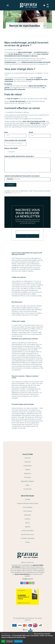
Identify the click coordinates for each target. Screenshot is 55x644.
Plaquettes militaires (28, 481)
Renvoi (28, 523)
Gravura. (32, 618)
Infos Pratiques (28, 496)
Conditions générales (28, 538)
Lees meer (18, 641)
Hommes (27, 462)
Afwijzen (10, 641)
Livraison (28, 519)
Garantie (28, 527)
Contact (28, 500)
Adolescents (27, 466)
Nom (6, 132)
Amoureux (27, 477)
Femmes (27, 458)
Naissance (27, 473)
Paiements (28, 515)
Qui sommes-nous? (28, 534)
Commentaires (28, 507)
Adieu (27, 485)
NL (48, 4)
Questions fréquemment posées (27, 503)
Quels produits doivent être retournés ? (19, 156)
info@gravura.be (17, 193)
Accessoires (28, 489)
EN (48, 7)
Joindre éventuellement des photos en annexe (22, 176)
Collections (28, 454)
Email (31, 132)
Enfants (28, 470)
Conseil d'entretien (27, 531)
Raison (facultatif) (11, 148)
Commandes (28, 511)
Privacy (28, 542)
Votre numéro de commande (15, 140)
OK (3, 641)
